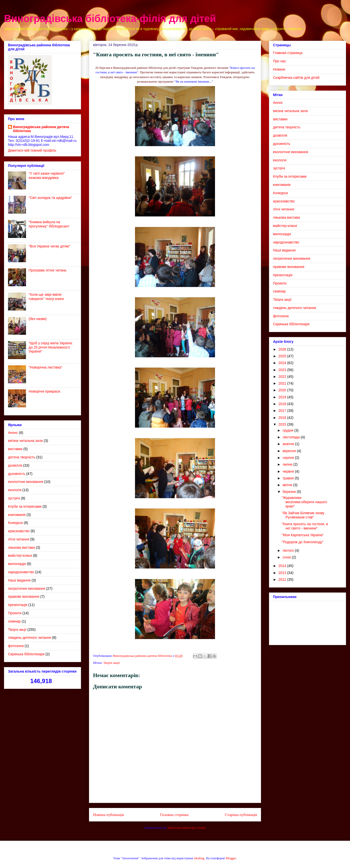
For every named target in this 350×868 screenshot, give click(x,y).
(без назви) (38, 319)
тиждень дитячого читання (29, 638)
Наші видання (19, 580)
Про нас (279, 61)
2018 (283, 404)
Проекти (15, 613)
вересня (290, 451)
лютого (289, 550)
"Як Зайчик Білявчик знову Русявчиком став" (303, 515)
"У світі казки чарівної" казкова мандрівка (47, 176)
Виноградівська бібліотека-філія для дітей (110, 19)
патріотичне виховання (27, 589)
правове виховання (24, 597)
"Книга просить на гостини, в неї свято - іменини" (305, 526)
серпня (289, 458)
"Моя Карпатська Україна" (303, 535)
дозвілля (15, 465)
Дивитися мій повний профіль (32, 150)
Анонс (13, 433)
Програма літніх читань (48, 270)
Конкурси (15, 523)
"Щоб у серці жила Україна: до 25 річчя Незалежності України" (51, 347)
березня (290, 492)
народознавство (21, 572)
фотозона (16, 646)
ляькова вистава (21, 547)
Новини (279, 69)
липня (288, 464)
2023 (283, 370)
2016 (283, 418)
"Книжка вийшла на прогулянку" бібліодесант (49, 224)
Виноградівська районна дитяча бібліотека (41, 129)
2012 (283, 580)
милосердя (17, 564)
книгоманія (17, 515)
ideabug (199, 858)
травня (289, 478)
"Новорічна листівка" (46, 367)
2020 (283, 390)
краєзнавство (19, 531)
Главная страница (288, 53)
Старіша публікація (241, 815)
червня (289, 471)
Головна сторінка (174, 815)
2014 (283, 566)
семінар (14, 621)
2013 (283, 573)
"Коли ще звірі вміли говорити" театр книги (46, 297)
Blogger (231, 858)
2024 (283, 363)
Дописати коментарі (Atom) (187, 828)
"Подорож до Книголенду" (303, 542)
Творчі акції (111, 663)
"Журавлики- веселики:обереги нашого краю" (304, 502)
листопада (291, 437)
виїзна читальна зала (25, 441)
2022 (283, 377)
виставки (15, 449)
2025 (283, 356)
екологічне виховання (26, 482)
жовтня (289, 444)
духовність (17, 474)
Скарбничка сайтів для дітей (296, 78)
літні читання (19, 539)
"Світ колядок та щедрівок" (50, 198)
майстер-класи (20, 555)
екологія (15, 490)
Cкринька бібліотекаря (26, 654)
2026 (283, 349)
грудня (288, 430)
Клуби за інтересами (25, 506)
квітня (288, 485)
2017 (283, 411)
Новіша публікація (108, 815)
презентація (18, 605)
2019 (283, 397)
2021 (283, 383)
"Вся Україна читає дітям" (49, 246)
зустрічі (14, 498)
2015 (283, 424)
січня (287, 557)
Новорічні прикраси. (45, 391)
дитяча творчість (22, 457)
